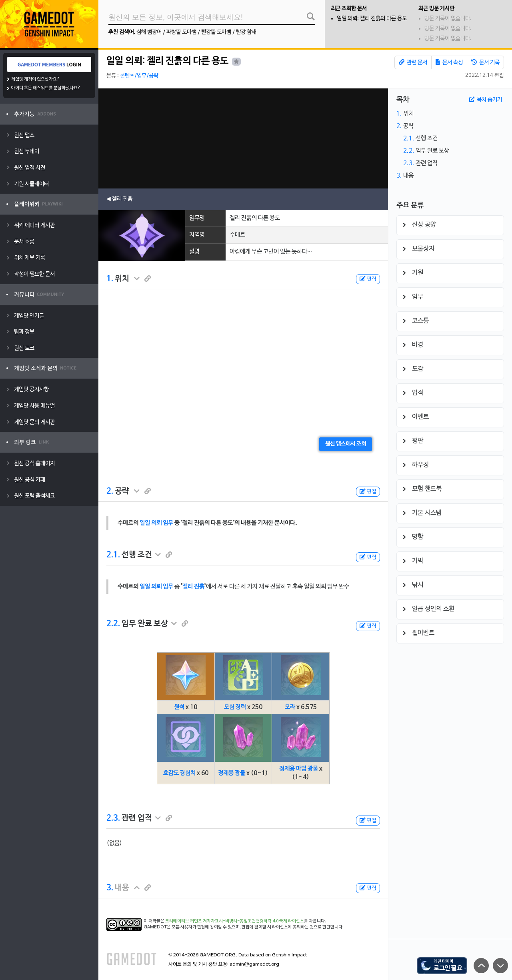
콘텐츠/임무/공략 (139, 76)
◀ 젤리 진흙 (119, 199)
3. (110, 888)
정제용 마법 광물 (299, 769)
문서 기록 (485, 62)
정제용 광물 (232, 773)
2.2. (113, 624)
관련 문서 (413, 62)
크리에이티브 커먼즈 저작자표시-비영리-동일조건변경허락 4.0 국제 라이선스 (235, 921)
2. (110, 491)
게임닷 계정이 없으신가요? (35, 79)
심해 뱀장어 (149, 32)
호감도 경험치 (179, 773)
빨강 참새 (246, 32)
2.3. (113, 818)
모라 (290, 707)
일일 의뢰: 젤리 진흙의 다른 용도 (372, 19)
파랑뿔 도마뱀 (181, 32)
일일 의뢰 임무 (156, 523)
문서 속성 (449, 62)
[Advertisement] (243, 138)
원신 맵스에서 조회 (346, 444)
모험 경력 (235, 707)
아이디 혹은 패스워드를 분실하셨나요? (46, 88)
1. (110, 279)
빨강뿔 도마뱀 (216, 32)
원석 (179, 707)
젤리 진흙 (193, 587)
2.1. (113, 555)
